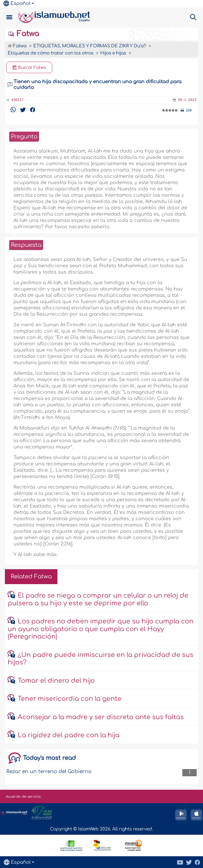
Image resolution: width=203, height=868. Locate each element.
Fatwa (23, 34)
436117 (17, 100)
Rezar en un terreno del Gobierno (49, 772)
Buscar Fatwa (29, 68)
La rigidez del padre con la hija (69, 735)
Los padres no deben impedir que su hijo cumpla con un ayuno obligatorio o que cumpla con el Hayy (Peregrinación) (101, 629)
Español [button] (17, 3)
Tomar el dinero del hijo (56, 681)
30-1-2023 (187, 100)
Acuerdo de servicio (23, 797)
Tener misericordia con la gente (70, 699)
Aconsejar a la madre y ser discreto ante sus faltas (101, 717)
